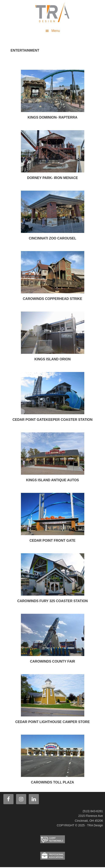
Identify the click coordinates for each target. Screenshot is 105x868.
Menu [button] (56, 31)
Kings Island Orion (53, 359)
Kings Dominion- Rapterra (53, 117)
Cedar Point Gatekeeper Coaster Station (52, 420)
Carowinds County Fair (52, 661)
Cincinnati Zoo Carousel (52, 238)
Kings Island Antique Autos (52, 480)
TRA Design (53, 13)
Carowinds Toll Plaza (53, 782)
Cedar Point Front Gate (52, 541)
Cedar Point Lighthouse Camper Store (52, 722)
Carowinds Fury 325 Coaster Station (53, 601)
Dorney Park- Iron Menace (52, 178)
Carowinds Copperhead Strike (52, 299)
